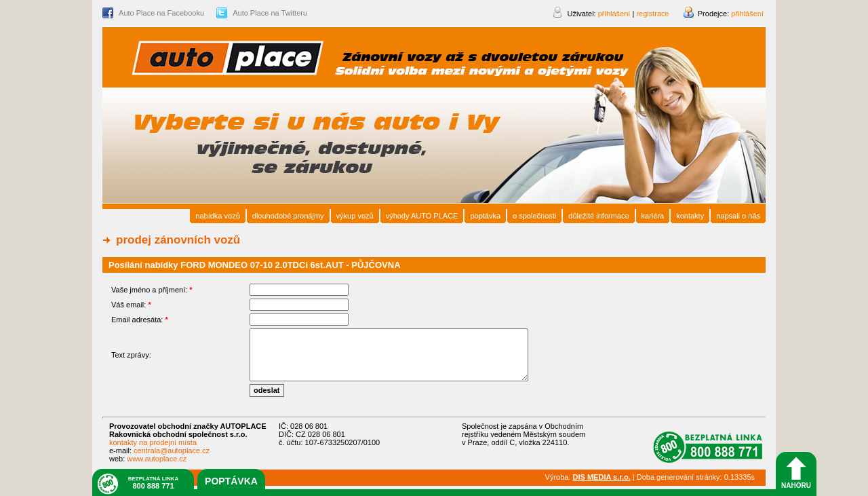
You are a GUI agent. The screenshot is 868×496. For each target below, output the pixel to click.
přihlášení (747, 14)
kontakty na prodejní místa (153, 442)
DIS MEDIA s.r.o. (602, 477)
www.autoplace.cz (157, 459)
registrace (652, 14)
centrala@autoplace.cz (172, 451)
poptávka (231, 481)
